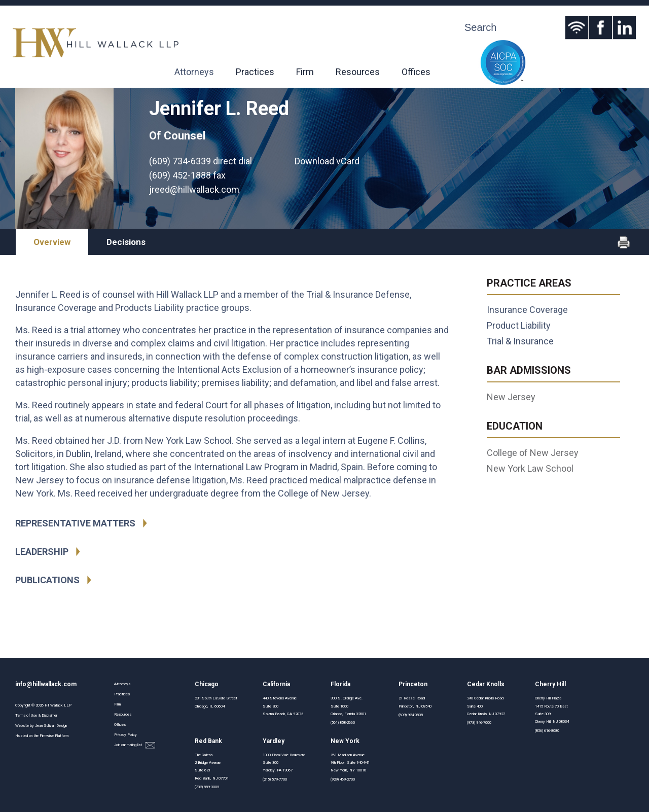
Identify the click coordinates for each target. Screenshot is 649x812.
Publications (47, 580)
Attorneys (194, 72)
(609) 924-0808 (411, 715)
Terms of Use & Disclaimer (36, 715)
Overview (52, 242)
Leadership (42, 552)
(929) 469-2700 (343, 779)
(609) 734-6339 (180, 161)
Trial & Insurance (520, 341)
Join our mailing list (135, 745)
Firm (305, 72)
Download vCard (327, 161)
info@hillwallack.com (46, 684)
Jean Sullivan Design (51, 726)
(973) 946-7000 (479, 722)
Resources (358, 72)
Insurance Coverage (527, 310)
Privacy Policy (125, 735)
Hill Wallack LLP (58, 705)
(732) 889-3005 (207, 787)
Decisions (126, 242)
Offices (416, 72)
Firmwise (47, 736)
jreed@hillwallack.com (194, 189)
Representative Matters (75, 523)
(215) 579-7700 (275, 779)
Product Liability (519, 325)
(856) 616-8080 (547, 731)
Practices (255, 72)
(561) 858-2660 (343, 722)
